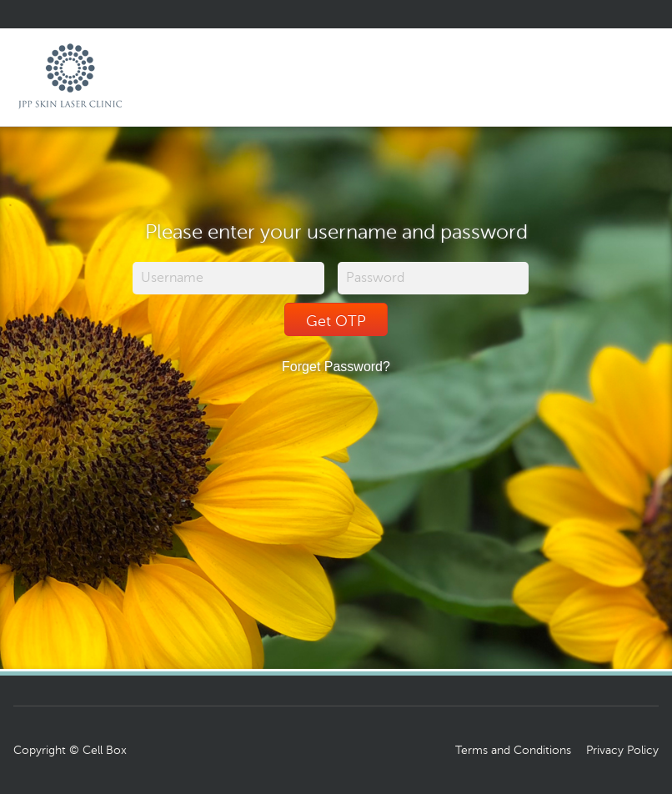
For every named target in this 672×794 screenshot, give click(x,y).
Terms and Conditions (513, 750)
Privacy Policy (622, 750)
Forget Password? (336, 367)
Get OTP (336, 321)
